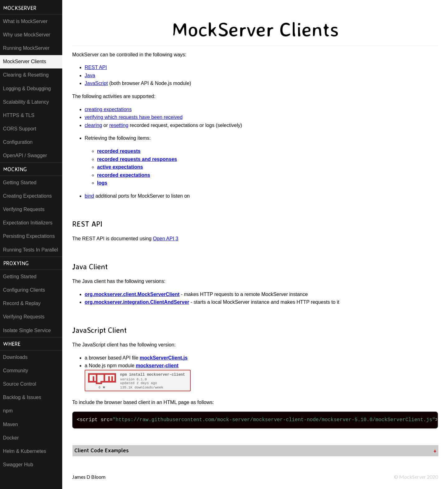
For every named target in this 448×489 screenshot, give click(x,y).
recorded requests (119, 151)
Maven (11, 424)
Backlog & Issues (22, 397)
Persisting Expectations (29, 236)
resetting (119, 125)
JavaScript (96, 83)
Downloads (15, 357)
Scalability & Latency (26, 102)
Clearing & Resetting (26, 75)
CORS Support (20, 129)
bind (89, 196)
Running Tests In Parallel (31, 250)
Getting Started (20, 183)
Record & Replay (22, 303)
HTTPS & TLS (19, 115)
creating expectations (108, 109)
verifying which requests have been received (134, 117)
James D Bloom (89, 477)
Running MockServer (26, 48)
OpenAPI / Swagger (25, 155)
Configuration (18, 142)
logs (102, 183)
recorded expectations (124, 175)
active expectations (120, 167)
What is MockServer (25, 21)
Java (90, 75)
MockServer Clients (25, 61)
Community (16, 371)
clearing (93, 125)
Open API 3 (166, 239)
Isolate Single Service (27, 330)
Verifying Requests (24, 209)
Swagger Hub (18, 465)
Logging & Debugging (27, 89)
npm (8, 411)
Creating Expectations (28, 196)
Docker (11, 438)
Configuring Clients (24, 290)
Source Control (20, 384)
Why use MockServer (27, 35)
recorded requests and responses (137, 159)
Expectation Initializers (28, 223)
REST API (96, 67)
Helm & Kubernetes (25, 451)
